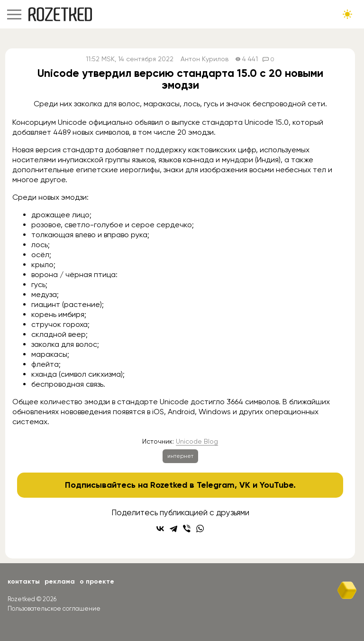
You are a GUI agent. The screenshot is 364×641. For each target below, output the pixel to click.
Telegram (216, 485)
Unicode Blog (197, 441)
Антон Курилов (205, 59)
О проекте (97, 581)
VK (245, 485)
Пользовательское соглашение (54, 608)
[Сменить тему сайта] (347, 14)
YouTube (277, 485)
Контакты (24, 581)
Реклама (60, 581)
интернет (180, 456)
